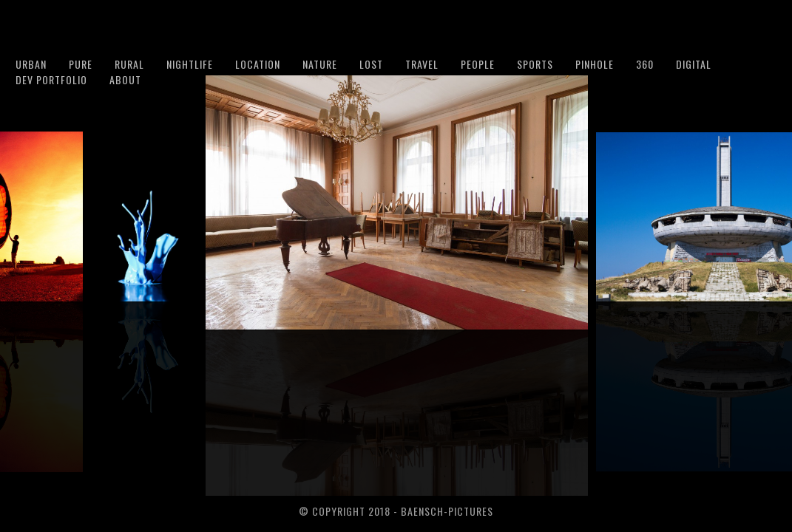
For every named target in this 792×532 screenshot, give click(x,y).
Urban (31, 64)
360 (645, 64)
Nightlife (190, 64)
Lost (371, 64)
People (478, 64)
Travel (422, 64)
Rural (129, 64)
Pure (81, 64)
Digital (694, 64)
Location (258, 64)
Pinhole (595, 64)
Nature (320, 64)
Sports (535, 64)
